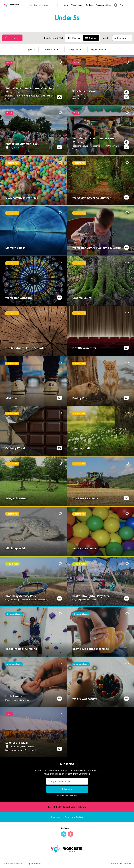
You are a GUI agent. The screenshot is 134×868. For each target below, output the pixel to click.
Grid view (91, 38)
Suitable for (52, 49)
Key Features (99, 49)
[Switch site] (21, 5)
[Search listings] (43, 5)
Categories (75, 49)
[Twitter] (64, 834)
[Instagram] (71, 834)
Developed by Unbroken (120, 863)
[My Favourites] (122, 5)
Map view (74, 38)
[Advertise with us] (128, 5)
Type (31, 49)
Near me (12, 38)
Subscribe (67, 789)
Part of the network (67, 807)
